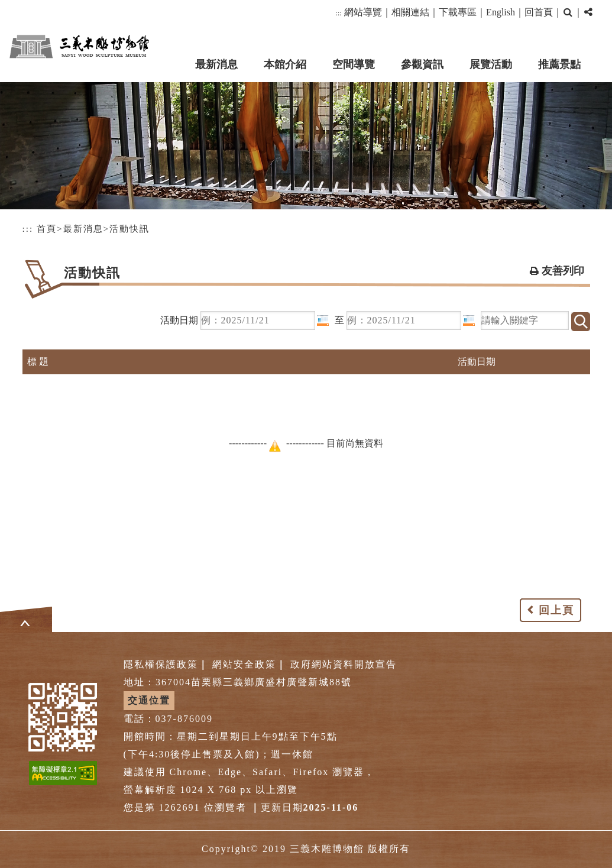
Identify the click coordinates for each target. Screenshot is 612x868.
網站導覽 (363, 12)
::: (339, 13)
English (501, 12)
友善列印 (563, 271)
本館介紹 (285, 64)
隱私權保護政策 (161, 664)
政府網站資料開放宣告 (344, 664)
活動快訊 (129, 229)
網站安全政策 (244, 664)
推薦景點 (559, 64)
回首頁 (539, 12)
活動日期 (179, 320)
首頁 (47, 229)
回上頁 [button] (556, 610)
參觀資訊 (422, 64)
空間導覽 (354, 64)
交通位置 (149, 700)
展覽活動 (491, 64)
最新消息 (216, 64)
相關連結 (410, 12)
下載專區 (458, 12)
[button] (568, 13)
